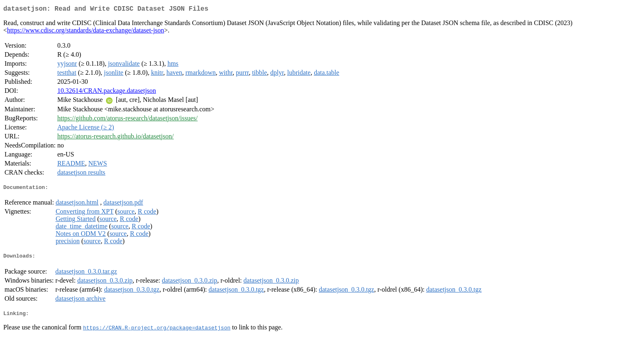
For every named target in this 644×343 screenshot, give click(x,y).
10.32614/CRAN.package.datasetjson (106, 92)
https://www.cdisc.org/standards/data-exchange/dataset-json (86, 32)
